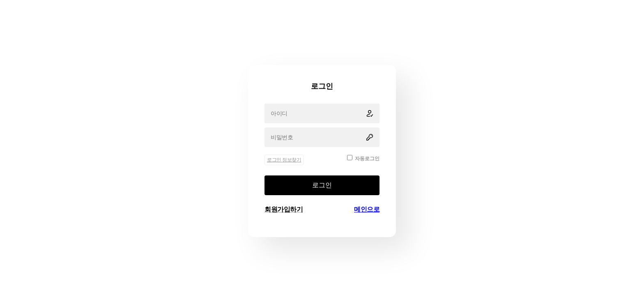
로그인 (322, 185)
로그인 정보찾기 (284, 160)
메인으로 (367, 209)
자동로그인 (367, 159)
